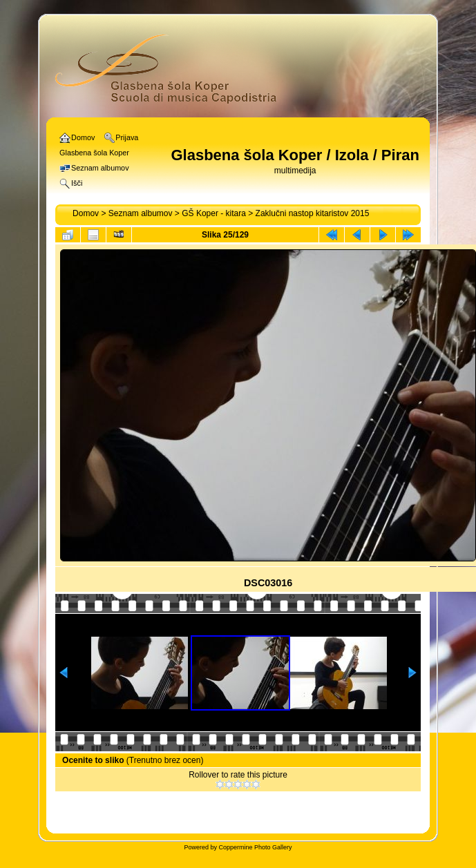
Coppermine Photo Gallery (255, 847)
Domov (86, 213)
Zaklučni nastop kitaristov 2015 (313, 213)
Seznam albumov (141, 213)
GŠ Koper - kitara (214, 213)
